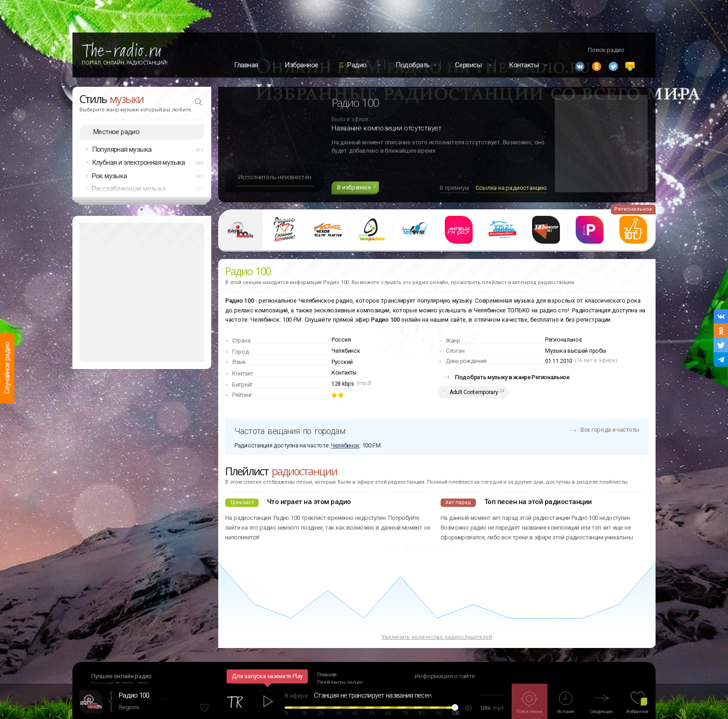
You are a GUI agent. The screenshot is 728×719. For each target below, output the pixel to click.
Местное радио (116, 132)
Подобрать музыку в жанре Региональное (512, 377)
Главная (246, 65)
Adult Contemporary (474, 392)
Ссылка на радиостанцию (511, 188)
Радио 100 (134, 695)
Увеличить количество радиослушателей (437, 637)
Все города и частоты (610, 430)
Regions (129, 707)
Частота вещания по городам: (290, 431)
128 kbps (343, 384)
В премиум (454, 188)
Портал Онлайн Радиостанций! (125, 63)
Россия (341, 340)
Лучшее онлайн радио (121, 676)
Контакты (344, 373)
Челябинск (346, 351)
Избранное (302, 65)
